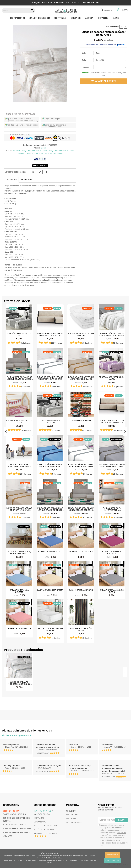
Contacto (39, 818)
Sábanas (116, 27)
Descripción (11, 180)
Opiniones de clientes (45, 833)
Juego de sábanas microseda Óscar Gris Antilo (19, 683)
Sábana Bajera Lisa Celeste (19, 591)
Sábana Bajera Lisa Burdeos (112, 553)
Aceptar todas (112, 855)
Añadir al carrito (104, 81)
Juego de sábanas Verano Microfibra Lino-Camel (81, 378)
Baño (117, 18)
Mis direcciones (74, 822)
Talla (84, 60)
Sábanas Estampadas (54, 153)
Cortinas (61, 18)
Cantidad (86, 67)
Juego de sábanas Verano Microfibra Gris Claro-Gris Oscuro (112, 465)
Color (84, 53)
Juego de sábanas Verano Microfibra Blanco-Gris (50, 378)
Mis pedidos (72, 815)
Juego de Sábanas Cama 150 (62, 150)
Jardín (90, 18)
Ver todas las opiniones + (17, 735)
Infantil (104, 18)
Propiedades (27, 180)
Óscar (43, 148)
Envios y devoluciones (14, 814)
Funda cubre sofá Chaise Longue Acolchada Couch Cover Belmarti (50, 334)
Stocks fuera (11, 811)
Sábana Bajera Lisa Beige (81, 552)
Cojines (76, 18)
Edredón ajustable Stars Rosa (19, 422)
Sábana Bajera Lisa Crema (50, 590)
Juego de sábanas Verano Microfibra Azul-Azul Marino (50, 465)
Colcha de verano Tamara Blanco (50, 629)
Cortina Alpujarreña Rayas (81, 629)
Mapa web (7, 836)
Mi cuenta (71, 811)
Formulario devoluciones (16, 832)
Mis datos (71, 819)
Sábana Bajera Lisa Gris (81, 590)
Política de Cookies (54, 858)
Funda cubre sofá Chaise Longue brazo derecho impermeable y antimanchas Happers (81, 509)
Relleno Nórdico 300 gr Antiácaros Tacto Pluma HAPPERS (112, 334)
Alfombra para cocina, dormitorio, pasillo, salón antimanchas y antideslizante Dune (19, 553)
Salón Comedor (40, 18)
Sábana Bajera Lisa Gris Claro (112, 591)
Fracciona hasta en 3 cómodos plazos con (104, 45)
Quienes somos (42, 814)
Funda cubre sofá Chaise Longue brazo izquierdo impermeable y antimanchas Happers (19, 378)
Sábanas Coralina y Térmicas (30, 153)
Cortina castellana (81, 421)
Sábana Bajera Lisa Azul (50, 552)
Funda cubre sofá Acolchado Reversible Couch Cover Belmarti (19, 465)
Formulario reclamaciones (17, 829)
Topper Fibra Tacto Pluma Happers (81, 334)
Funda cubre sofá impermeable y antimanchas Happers (112, 509)
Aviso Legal (40, 822)
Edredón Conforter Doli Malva (112, 378)
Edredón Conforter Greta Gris (50, 422)
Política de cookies (44, 829)
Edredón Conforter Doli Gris (19, 334)
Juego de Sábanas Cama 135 (35, 150)
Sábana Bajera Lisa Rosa (19, 628)
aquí (102, 845)
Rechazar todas (112, 861)
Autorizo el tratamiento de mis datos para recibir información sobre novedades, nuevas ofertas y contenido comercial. (113, 835)
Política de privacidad (46, 826)
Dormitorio (18, 18)
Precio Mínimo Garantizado (21, 114)
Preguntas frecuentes (14, 825)
